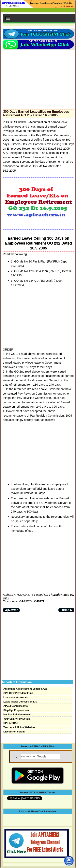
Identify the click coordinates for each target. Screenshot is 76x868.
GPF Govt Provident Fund (18, 693)
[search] (41, 757)
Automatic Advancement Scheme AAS (26, 689)
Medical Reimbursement (17, 715)
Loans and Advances (16, 697)
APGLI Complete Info (16, 706)
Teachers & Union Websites (19, 727)
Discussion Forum (14, 732)
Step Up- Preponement (17, 710)
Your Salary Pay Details (17, 719)
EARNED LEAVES (32, 601)
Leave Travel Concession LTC (21, 702)
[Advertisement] (39, 78)
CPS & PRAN (11, 723)
